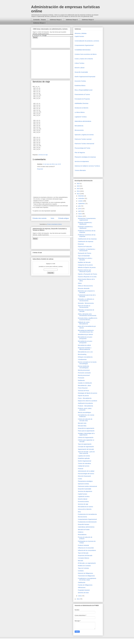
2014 (78, 191)
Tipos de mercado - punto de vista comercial (86, 453)
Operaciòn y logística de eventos (84, 135)
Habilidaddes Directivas (81, 103)
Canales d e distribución (85, 383)
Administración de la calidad (86, 471)
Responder (40, 169)
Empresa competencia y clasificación (85, 223)
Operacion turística (83, 484)
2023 (78, 186)
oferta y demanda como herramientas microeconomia (87, 315)
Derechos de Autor (83, 593)
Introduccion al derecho (81, 108)
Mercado (80, 561)
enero (80, 596)
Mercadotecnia (79, 126)
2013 (78, 194)
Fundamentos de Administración (87, 522)
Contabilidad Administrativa (83, 50)
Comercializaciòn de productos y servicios (87, 41)
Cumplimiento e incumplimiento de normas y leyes (87, 579)
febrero (80, 216)
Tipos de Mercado (83, 553)
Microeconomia (79, 130)
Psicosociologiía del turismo (86, 474)
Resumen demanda (84, 288)
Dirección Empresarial (84, 476)
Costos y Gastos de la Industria (84, 59)
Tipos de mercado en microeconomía (84, 307)
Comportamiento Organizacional (84, 45)
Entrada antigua (64, 218)
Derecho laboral (83, 499)
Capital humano (83, 494)
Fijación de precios (83, 396)
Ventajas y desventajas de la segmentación (86, 434)
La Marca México (80, 112)
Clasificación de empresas (86, 241)
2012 (78, 599)
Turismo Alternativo (80, 170)
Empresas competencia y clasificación (85, 227)
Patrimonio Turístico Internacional (84, 144)
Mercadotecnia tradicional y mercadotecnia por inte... (86, 331)
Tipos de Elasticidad (84, 256)
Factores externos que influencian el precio (84, 271)
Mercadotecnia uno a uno (85, 352)
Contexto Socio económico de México (86, 54)
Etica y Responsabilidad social (83, 90)
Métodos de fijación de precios (87, 267)
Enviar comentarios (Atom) (54, 224)
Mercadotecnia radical (84, 345)
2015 (78, 189)
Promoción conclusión (84, 373)
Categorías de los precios (85, 265)
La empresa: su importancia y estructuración (87, 250)
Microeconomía (82, 517)
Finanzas (81, 469)
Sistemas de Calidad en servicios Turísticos (87, 166)
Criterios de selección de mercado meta (85, 420)
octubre (81, 201)
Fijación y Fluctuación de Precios (88, 274)
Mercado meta (82, 423)
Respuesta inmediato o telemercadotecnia (85, 349)
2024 (78, 184)
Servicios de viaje (83, 504)
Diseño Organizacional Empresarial (85, 77)
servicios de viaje (43, 155)
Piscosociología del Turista (82, 148)
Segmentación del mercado (86, 449)
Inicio (52, 218)
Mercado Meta (82, 426)
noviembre (81, 198)
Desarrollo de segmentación (86, 428)
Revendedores (82, 535)
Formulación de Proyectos (82, 99)
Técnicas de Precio (83, 391)
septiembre (82, 204)
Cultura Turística (79, 63)
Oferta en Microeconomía (85, 286)
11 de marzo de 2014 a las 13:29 (52, 164)
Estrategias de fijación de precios (88, 393)
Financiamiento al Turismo (82, 94)
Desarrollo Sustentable (81, 72)
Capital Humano (79, 36)
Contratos (81, 571)
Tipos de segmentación (85, 444)
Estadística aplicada (84, 458)
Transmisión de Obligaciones (86, 576)
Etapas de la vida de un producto (88, 401)
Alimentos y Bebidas (81, 33)
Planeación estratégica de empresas (85, 157)
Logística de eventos (84, 456)
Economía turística (83, 502)
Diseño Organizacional (85, 461)
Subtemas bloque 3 (88, 20)
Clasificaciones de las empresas (87, 239)
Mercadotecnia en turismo (85, 507)
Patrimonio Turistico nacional (83, 139)
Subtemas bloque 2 (72, 20)
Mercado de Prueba (84, 530)
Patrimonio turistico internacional (87, 486)
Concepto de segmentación (86, 447)
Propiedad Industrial (84, 590)
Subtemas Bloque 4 (39, 23)
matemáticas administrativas (86, 527)
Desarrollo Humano (84, 524)
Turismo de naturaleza (84, 463)
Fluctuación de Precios (85, 253)
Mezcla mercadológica (84, 412)
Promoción (81, 378)
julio (80, 206)
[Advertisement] (6, 603)
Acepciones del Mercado (85, 555)
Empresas (81, 244)
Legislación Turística (81, 117)
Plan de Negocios (80, 153)
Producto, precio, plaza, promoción (85, 409)
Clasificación (82, 582)
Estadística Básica (80, 86)
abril (80, 211)
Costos (80, 479)
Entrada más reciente (40, 218)
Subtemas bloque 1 (56, 20)
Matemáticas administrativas (83, 121)
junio (80, 209)
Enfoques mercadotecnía (85, 357)
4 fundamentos (82, 360)
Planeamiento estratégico (85, 481)
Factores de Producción (85, 247)
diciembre (81, 196)
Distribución (81, 380)
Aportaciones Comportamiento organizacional (87, 219)
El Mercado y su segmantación (87, 563)
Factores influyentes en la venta (87, 277)
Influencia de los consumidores (87, 550)
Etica (79, 512)
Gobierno (81, 532)
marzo (80, 214)
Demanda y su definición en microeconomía (86, 300)
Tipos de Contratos (83, 568)
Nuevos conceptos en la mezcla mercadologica (87, 363)
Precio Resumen (83, 388)
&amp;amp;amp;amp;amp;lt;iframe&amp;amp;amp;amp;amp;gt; (54, 42)
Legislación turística (84, 496)
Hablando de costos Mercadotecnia (84, 323)
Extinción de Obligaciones (85, 573)
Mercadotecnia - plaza (84, 385)
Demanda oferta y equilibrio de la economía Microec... (88, 319)
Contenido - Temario (39, 20)
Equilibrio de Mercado (84, 262)
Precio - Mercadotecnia (85, 398)
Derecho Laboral (80, 68)
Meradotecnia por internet (85, 334)
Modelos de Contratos (84, 566)
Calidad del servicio (84, 466)
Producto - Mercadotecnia (85, 406)
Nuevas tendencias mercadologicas (83, 367)
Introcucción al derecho (85, 509)
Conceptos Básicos (84, 558)
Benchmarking (82, 354)
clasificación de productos (85, 403)
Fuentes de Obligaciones (85, 585)
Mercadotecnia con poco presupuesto (85, 338)
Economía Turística (80, 81)
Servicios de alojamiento (82, 161)
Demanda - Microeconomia (86, 303)
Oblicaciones (82, 588)
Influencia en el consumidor (86, 548)
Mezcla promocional (84, 370)
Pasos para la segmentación (86, 431)
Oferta (80, 283)
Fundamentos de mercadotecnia (87, 514)
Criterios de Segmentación (86, 437)
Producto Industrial (83, 545)
